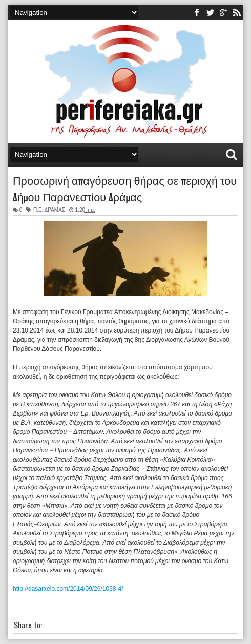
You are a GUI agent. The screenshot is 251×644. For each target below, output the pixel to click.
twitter (210, 13)
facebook (197, 13)
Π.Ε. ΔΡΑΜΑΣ (49, 210)
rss (237, 13)
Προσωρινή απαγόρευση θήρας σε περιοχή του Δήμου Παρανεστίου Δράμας (125, 188)
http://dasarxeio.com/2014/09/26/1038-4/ (68, 589)
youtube (223, 13)
